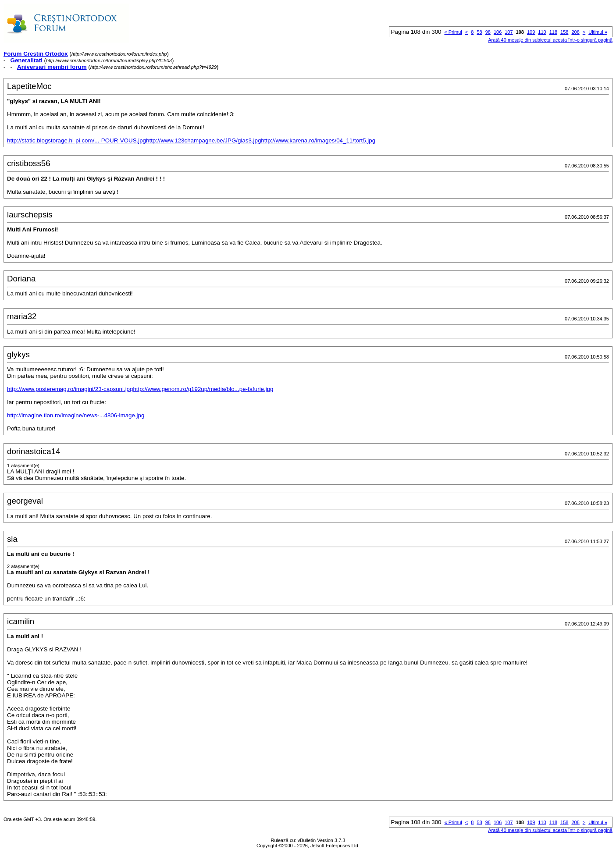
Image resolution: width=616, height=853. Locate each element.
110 (542, 32)
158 (564, 32)
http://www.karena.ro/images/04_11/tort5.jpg (318, 140)
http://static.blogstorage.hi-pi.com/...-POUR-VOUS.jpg (77, 140)
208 (575, 32)
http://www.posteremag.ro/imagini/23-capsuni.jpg (70, 389)
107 (509, 32)
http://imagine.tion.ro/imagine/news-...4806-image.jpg (76, 415)
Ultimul (598, 32)
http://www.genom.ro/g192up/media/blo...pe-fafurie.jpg (203, 389)
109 (531, 32)
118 (553, 32)
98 (488, 32)
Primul (453, 32)
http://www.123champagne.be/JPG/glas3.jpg (203, 140)
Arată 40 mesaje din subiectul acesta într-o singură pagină (550, 40)
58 (479, 32)
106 (498, 32)
